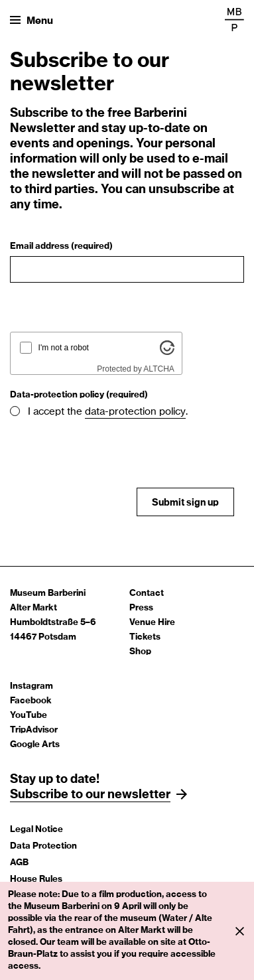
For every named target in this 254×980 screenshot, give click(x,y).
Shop (140, 652)
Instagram (32, 686)
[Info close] (239, 931)
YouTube (29, 716)
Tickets (145, 637)
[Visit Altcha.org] (167, 352)
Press (141, 608)
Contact (147, 594)
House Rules (36, 879)
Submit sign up (185, 503)
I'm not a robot (64, 348)
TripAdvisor (34, 730)
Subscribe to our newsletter (90, 795)
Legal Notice (36, 830)
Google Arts (35, 745)
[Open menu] (32, 20)
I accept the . (108, 412)
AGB (19, 863)
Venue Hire (152, 623)
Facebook (31, 701)
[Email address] (127, 269)
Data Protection (43, 846)
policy (172, 412)
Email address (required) (61, 246)
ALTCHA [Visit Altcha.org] (159, 369)
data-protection (122, 412)
